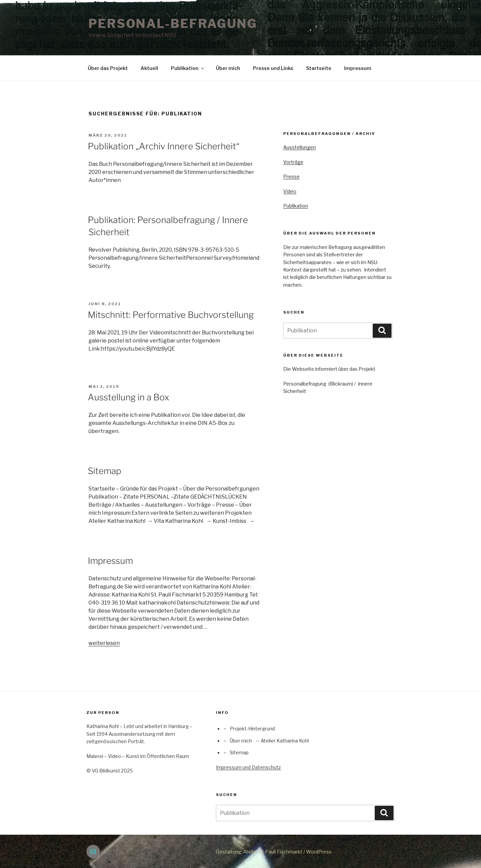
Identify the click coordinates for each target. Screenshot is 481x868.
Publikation (188, 68)
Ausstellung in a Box (128, 397)
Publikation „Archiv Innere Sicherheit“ (164, 146)
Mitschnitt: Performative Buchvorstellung (171, 315)
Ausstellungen (300, 147)
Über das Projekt (108, 68)
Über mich (228, 68)
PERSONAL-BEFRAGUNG (173, 24)
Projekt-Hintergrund (252, 729)
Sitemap (104, 471)
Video (290, 191)
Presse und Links (273, 68)
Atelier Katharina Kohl (285, 741)
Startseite (319, 68)
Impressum (358, 68)
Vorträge (293, 162)
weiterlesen (104, 643)
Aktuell (149, 68)
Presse (291, 176)
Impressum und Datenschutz (248, 767)
